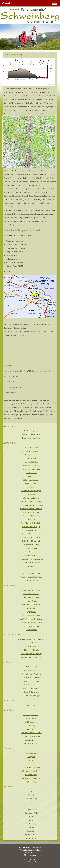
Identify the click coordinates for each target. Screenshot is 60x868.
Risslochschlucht (31, 835)
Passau (31, 552)
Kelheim (31, 476)
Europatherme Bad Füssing (31, 615)
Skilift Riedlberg (31, 775)
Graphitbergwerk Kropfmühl (31, 523)
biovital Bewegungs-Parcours (31, 431)
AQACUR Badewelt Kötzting (31, 619)
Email (30, 864)
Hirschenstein (31, 838)
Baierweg (31, 820)
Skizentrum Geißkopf (31, 753)
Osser (31, 802)
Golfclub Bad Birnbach (31, 678)
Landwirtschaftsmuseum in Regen (31, 534)
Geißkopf (31, 791)
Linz (31, 570)
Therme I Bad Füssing (31, 597)
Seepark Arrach (31, 601)
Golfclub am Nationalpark (31, 696)
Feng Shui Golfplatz (31, 670)
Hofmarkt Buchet (31, 458)
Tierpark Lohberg (31, 484)
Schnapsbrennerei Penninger (31, 469)
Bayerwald (26, 407)
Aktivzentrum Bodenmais (31, 778)
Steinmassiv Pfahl (31, 813)
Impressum (31, 705)
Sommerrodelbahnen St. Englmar (31, 505)
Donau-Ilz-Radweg (31, 744)
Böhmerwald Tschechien (31, 563)
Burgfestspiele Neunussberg (31, 657)
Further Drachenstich (31, 646)
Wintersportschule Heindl (31, 771)
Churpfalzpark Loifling (31, 545)
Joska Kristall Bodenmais (31, 541)
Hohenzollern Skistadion (31, 767)
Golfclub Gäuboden (31, 667)
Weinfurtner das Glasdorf (31, 451)
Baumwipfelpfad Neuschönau (31, 577)
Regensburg (31, 487)
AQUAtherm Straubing (31, 626)
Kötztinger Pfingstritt (31, 650)
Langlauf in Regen (31, 782)
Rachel (31, 827)
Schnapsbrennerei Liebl (31, 573)
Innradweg (31, 726)
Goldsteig (31, 795)
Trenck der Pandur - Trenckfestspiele (31, 639)
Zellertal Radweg (31, 740)
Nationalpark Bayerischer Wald (31, 537)
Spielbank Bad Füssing (31, 466)
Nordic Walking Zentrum (31, 434)
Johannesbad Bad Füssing (31, 590)
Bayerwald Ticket (31, 462)
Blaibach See (31, 608)
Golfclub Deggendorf (31, 681)
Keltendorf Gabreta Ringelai (31, 491)
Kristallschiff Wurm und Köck (31, 509)
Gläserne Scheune (31, 581)
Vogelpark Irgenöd (31, 555)
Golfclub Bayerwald (31, 692)
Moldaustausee (31, 630)
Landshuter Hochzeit (31, 643)
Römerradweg (31, 729)
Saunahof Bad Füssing (31, 594)
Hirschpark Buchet (31, 455)
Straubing (31, 519)
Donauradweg (31, 718)
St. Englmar (31, 757)
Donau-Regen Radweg (31, 715)
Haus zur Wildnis (31, 548)
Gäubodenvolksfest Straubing (31, 654)
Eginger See (31, 612)
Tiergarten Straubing (31, 448)
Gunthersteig (31, 806)
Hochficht (31, 764)
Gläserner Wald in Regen (31, 527)
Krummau (31, 566)
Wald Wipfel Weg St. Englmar (31, 502)
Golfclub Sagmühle (31, 685)
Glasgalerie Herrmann (31, 512)
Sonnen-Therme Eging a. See (31, 623)
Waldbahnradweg (31, 722)
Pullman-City (31, 530)
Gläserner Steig (31, 809)
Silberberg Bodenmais (31, 480)
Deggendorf (31, 494)
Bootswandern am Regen (31, 438)
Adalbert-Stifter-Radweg (31, 736)
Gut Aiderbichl (31, 473)
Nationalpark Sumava (31, 498)
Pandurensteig (31, 824)
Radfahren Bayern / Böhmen (31, 733)
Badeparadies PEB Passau (31, 605)
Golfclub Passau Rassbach (31, 674)
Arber (31, 760)
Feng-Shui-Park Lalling (31, 516)
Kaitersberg (31, 831)
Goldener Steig (31, 799)
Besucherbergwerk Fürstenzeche (31, 559)
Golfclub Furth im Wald (31, 688)
